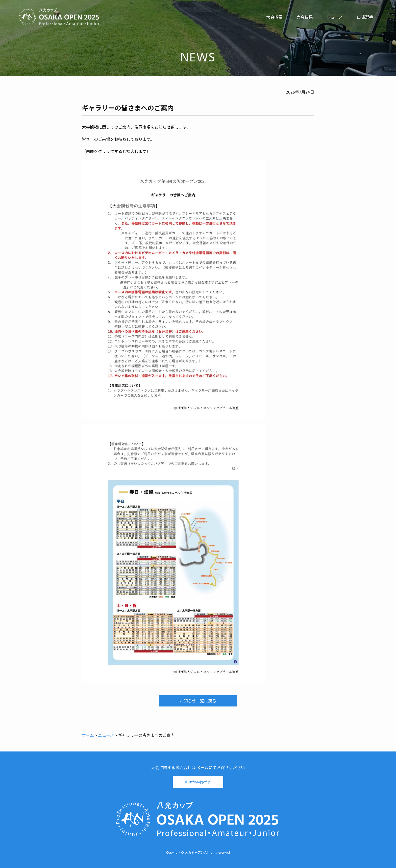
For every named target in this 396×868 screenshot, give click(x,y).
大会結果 (305, 17)
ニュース (335, 17)
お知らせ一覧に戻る (198, 701)
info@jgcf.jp (200, 782)
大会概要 (274, 17)
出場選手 (365, 17)
